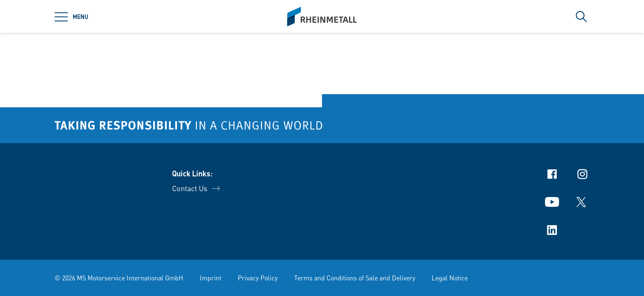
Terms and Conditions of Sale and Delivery (355, 278)
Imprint (210, 278)
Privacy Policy (258, 278)
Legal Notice (450, 278)
